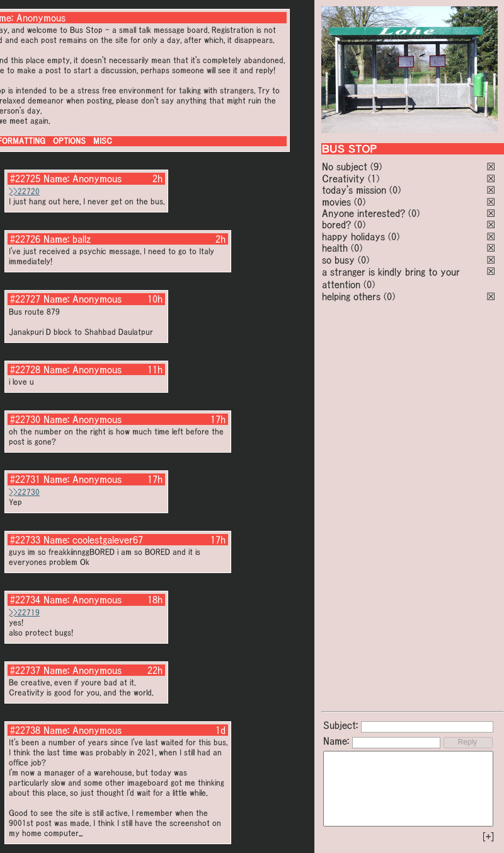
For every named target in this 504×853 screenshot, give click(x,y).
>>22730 (24, 492)
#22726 (25, 239)
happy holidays (353, 236)
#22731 (25, 479)
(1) (374, 178)
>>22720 (24, 191)
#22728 (25, 369)
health (335, 248)
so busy (338, 260)
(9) (376, 166)
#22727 (25, 299)
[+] (488, 837)
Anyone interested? (364, 213)
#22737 (25, 670)
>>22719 (24, 612)
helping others (351, 296)
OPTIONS (69, 141)
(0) (395, 190)
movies (336, 202)
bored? (336, 224)
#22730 (25, 419)
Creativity (343, 178)
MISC (103, 141)
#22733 (25, 540)
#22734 (25, 600)
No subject (346, 166)
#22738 (25, 730)
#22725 (25, 178)
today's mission (354, 190)
